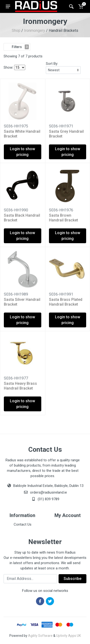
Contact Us (23, 524)
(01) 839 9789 (45, 499)
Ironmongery (35, 30)
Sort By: (52, 64)
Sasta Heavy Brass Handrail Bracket (20, 386)
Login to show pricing (22, 152)
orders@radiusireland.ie (48, 492)
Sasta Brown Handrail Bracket (63, 218)
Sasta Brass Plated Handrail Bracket (66, 302)
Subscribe (72, 579)
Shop (16, 30)
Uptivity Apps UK (69, 636)
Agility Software (40, 636)
